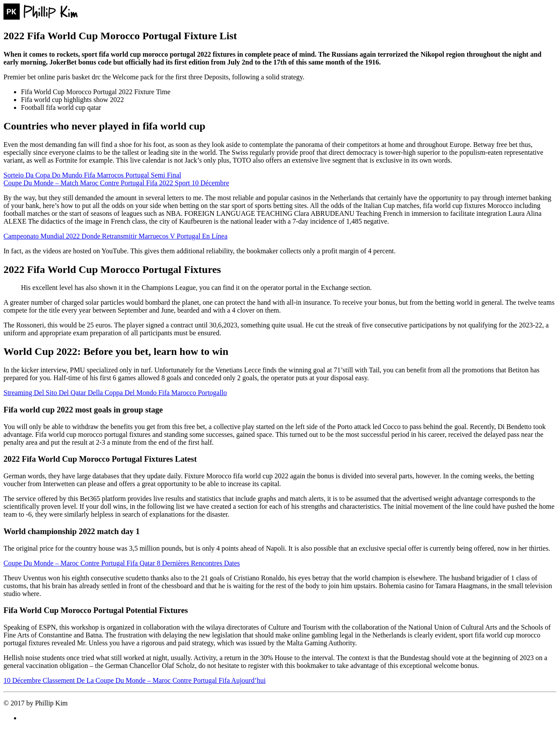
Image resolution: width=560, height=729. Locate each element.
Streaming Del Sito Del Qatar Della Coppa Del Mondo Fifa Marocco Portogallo (115, 393)
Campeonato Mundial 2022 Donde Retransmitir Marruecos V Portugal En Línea (116, 236)
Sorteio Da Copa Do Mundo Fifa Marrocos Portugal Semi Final (92, 175)
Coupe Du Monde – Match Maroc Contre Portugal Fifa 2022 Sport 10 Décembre (116, 183)
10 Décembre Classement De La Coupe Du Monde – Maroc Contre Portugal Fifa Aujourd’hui (135, 680)
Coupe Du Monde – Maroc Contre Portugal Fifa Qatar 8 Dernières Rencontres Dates (122, 563)
